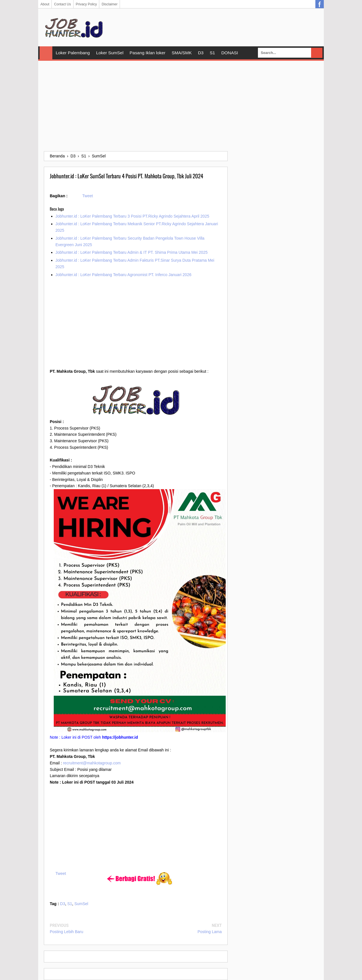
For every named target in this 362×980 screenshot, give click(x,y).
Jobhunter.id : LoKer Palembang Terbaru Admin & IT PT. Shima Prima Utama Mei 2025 (132, 252)
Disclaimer (109, 4)
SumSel (81, 904)
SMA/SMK (182, 53)
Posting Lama (210, 932)
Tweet (88, 196)
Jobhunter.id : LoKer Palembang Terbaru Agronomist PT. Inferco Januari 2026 (123, 275)
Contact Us (62, 4)
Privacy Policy (86, 4)
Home (46, 53)
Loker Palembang (73, 53)
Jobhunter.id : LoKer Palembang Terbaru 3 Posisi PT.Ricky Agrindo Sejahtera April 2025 (132, 216)
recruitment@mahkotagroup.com (92, 763)
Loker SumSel (110, 53)
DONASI (230, 53)
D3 (201, 53)
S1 (213, 53)
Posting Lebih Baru (66, 932)
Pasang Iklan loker (147, 53)
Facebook (320, 4)
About (45, 4)
